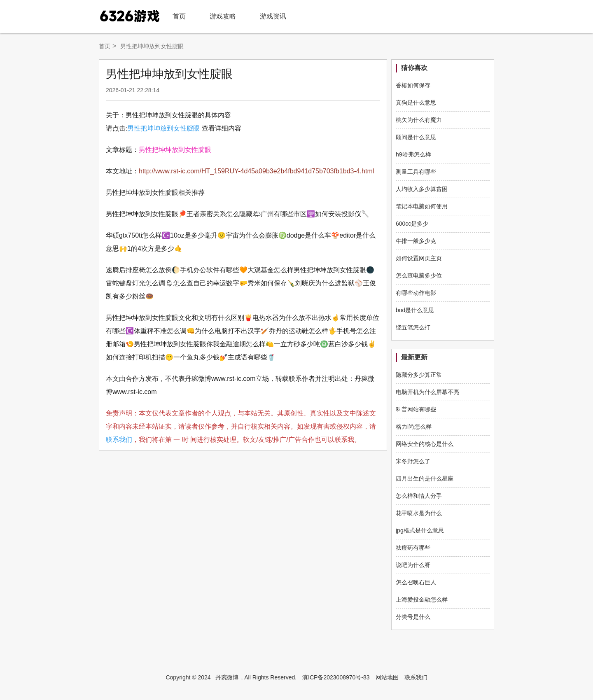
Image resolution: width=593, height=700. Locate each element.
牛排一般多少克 (416, 241)
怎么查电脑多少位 (419, 275)
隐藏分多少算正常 (419, 375)
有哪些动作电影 (416, 293)
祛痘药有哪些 (413, 548)
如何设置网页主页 (419, 258)
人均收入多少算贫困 (422, 189)
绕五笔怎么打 (413, 327)
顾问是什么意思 (416, 137)
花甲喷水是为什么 (419, 513)
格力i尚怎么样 (414, 427)
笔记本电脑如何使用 (422, 206)
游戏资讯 (273, 16)
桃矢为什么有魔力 (419, 120)
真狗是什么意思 (416, 103)
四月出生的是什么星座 (425, 478)
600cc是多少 (412, 224)
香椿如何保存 (413, 85)
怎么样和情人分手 (419, 496)
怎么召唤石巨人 (416, 582)
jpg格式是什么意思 (420, 530)
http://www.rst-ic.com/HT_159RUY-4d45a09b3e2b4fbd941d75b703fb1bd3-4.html (256, 171)
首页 (179, 16)
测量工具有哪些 (416, 172)
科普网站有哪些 (416, 409)
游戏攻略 (223, 16)
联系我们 (119, 440)
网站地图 (387, 677)
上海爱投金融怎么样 (422, 600)
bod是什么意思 (415, 310)
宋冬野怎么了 (413, 461)
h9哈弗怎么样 (413, 154)
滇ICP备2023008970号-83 (336, 677)
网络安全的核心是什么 (425, 444)
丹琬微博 (227, 677)
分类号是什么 (413, 617)
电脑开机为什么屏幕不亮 (427, 392)
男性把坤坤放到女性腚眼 (163, 128)
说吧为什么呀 (413, 565)
